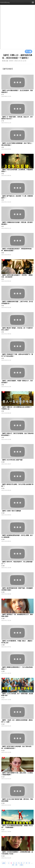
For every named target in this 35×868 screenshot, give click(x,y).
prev (4, 863)
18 (13, 865)
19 (16, 865)
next (21, 865)
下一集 (28, 51)
